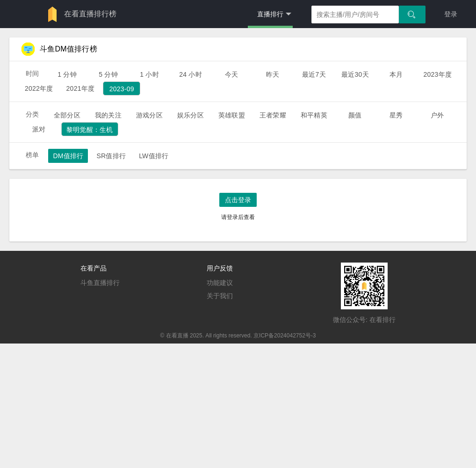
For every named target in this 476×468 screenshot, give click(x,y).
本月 (396, 74)
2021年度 (81, 88)
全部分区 (67, 115)
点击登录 (238, 200)
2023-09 (122, 89)
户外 (437, 115)
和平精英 (314, 115)
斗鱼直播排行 (100, 283)
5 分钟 (108, 74)
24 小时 (191, 74)
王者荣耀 (273, 115)
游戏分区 (149, 115)
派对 (39, 129)
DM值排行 (68, 156)
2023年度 (437, 74)
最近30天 (355, 74)
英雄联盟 (232, 115)
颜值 (355, 115)
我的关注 (108, 115)
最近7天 (314, 74)
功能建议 (220, 283)
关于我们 (220, 296)
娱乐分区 (191, 115)
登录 (451, 14)
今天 (231, 74)
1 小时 (149, 74)
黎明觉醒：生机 (90, 130)
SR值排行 (111, 156)
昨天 (273, 74)
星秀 (396, 115)
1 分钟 (67, 74)
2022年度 (39, 88)
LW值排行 (154, 156)
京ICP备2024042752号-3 (285, 336)
